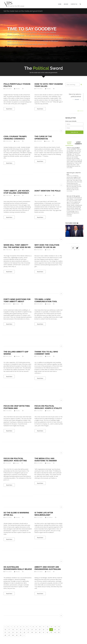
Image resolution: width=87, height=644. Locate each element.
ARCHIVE (66, 4)
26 (43, 630)
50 (21, 635)
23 (32, 630)
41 (43, 632)
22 (28, 630)
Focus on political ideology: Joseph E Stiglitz (48, 407)
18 (13, 630)
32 (9, 632)
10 (40, 627)
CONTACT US (74, 4)
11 (44, 627)
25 (40, 630)
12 (47, 627)
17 (9, 630)
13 (51, 627)
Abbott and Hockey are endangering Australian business (48, 569)
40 (40, 632)
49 (17, 635)
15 (59, 627)
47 (9, 635)
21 (24, 630)
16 (5, 630)
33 (13, 632)
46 (5, 635)
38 (32, 632)
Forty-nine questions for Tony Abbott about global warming (17, 301)
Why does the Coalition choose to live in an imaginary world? (47, 247)
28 (51, 630)
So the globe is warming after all (16, 514)
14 (55, 627)
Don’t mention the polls (47, 191)
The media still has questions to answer (46, 459)
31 (5, 632)
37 (28, 632)
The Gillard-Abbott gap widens (16, 353)
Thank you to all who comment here (46, 353)
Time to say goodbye (73, 148)
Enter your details (71, 121)
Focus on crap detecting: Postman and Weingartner (17, 408)
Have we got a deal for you (74, 173)
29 (55, 630)
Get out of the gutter (73, 196)
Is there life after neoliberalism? (44, 514)
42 (47, 632)
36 (24, 632)
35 (21, 632)
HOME (60, 4)
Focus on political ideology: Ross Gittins (15, 459)
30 (59, 630)
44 (55, 632)
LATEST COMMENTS (78, 143)
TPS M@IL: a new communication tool (46, 300)
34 (17, 632)
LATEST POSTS (69, 143)
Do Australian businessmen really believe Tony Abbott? (18, 569)
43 (51, 632)
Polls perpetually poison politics (17, 85)
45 (59, 632)
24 (36, 630)
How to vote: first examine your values (49, 85)
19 (17, 630)
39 (36, 632)
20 (21, 630)
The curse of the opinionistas (43, 137)
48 (13, 635)
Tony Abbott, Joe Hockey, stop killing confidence (17, 192)
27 (47, 630)
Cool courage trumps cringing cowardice (15, 137)
